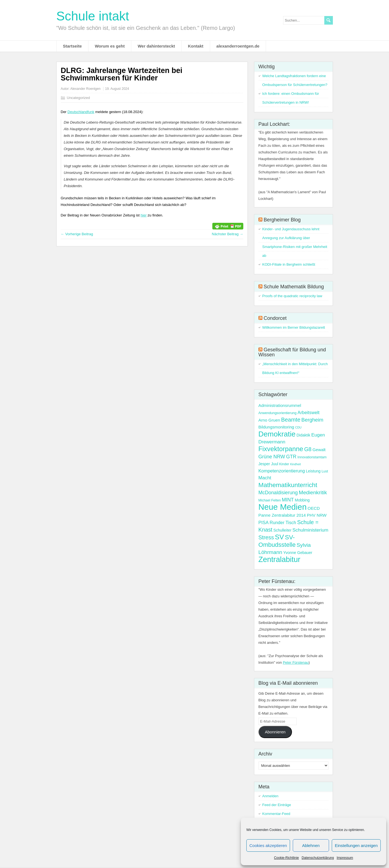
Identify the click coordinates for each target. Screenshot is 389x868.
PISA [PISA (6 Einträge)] (264, 522)
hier (144, 215)
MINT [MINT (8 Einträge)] (288, 500)
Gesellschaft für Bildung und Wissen (292, 352)
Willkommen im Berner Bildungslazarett (294, 327)
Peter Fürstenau (296, 662)
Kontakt (196, 46)
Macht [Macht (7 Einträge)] (265, 478)
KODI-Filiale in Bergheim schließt (289, 264)
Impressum (345, 858)
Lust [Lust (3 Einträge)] (325, 471)
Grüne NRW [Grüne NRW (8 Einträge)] (272, 457)
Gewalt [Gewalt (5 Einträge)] (319, 450)
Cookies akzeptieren (268, 845)
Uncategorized (79, 98)
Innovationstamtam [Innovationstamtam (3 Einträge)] (312, 457)
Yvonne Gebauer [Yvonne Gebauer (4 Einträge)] (298, 553)
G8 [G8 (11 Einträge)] (308, 449)
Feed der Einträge (277, 805)
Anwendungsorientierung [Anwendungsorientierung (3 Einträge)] (278, 413)
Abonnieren (275, 732)
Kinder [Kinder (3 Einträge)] (284, 464)
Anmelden (271, 796)
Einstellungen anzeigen (356, 845)
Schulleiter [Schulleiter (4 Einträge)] (282, 530)
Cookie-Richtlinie (286, 858)
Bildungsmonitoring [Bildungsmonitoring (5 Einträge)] (276, 427)
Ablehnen (311, 845)
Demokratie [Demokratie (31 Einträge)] (277, 434)
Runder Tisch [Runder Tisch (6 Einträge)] (283, 522)
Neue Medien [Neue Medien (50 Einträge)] (283, 507)
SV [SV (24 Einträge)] (279, 537)
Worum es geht (110, 46)
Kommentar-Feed (276, 814)
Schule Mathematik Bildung (294, 287)
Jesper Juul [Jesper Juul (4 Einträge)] (268, 464)
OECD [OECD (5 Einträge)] (314, 508)
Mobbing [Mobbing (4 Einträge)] (302, 500)
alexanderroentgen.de (238, 46)
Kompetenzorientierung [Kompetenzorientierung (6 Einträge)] (282, 471)
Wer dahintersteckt (156, 46)
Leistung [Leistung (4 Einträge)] (313, 471)
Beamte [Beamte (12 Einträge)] (291, 420)
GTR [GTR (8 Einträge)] (291, 457)
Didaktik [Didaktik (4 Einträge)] (304, 435)
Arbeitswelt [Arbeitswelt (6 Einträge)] (309, 412)
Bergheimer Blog (282, 220)
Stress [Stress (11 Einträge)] (266, 537)
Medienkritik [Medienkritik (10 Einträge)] (313, 492)
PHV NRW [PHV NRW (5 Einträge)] (317, 515)
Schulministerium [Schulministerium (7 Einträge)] (310, 530)
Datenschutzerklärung (318, 858)
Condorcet (275, 318)
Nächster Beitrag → (227, 234)
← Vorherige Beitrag (77, 234)
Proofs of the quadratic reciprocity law (292, 296)
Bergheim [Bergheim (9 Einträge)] (312, 420)
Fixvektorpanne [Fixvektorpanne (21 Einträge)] (281, 449)
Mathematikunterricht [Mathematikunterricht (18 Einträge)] (288, 485)
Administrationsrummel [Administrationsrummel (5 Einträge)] (280, 405)
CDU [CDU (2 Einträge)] (298, 427)
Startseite (72, 46)
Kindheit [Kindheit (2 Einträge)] (295, 464)
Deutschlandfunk (81, 112)
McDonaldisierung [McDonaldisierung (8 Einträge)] (278, 493)
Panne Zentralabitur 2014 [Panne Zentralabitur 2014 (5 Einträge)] (282, 515)
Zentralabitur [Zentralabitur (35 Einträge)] (280, 560)
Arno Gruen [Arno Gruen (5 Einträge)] (269, 420)
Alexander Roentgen (85, 89)
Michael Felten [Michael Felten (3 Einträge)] (270, 500)
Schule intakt (93, 16)
